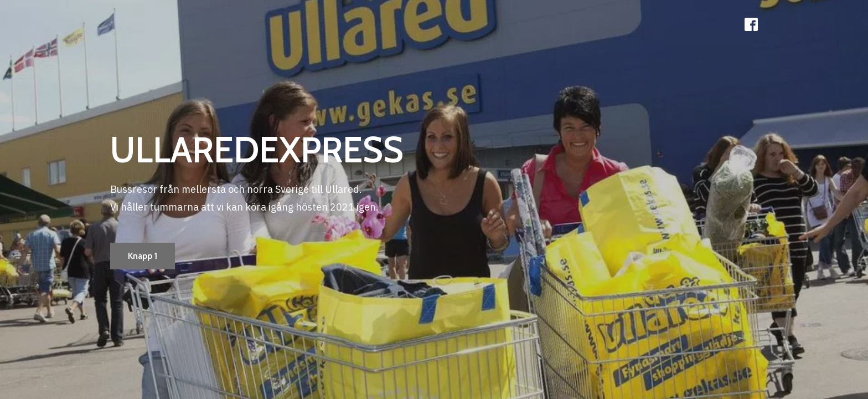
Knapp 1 (143, 256)
